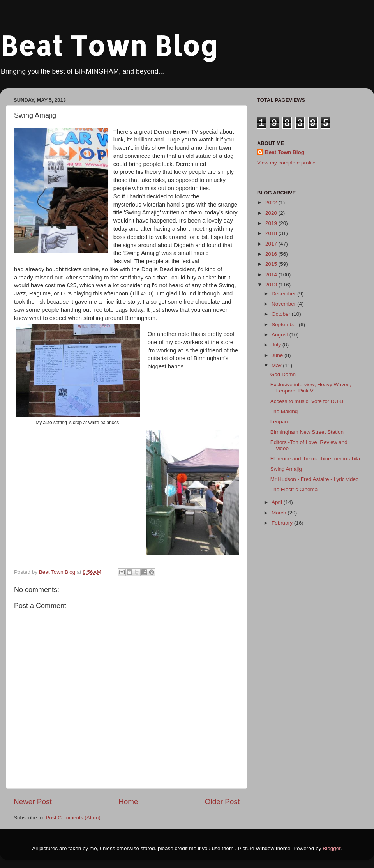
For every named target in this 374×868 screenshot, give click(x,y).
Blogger (332, 848)
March (280, 513)
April (278, 502)
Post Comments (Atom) (73, 818)
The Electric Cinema (294, 489)
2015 (272, 264)
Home (128, 802)
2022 (272, 202)
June (278, 355)
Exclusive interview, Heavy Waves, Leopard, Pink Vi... (311, 388)
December (284, 294)
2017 (272, 244)
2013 (272, 285)
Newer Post (33, 802)
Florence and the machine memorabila (315, 459)
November (284, 304)
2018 (272, 233)
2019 (272, 223)
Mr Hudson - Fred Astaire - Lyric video (315, 479)
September (285, 324)
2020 (272, 213)
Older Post (222, 802)
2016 (272, 254)
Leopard (280, 422)
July (277, 345)
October (282, 314)
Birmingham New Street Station (307, 432)
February (283, 523)
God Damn (283, 374)
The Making (284, 411)
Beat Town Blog (109, 45)
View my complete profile (286, 163)
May (277, 365)
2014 (272, 275)
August (280, 335)
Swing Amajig (286, 469)
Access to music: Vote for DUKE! (309, 401)
